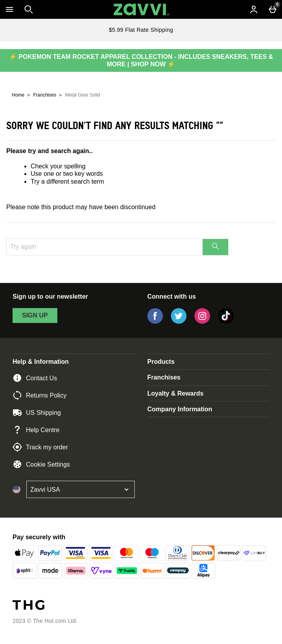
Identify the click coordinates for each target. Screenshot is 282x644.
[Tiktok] (226, 322)
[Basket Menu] (273, 9)
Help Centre (36, 430)
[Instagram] (202, 322)
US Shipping (37, 412)
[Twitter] (179, 322)
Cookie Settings (41, 464)
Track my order (40, 447)
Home (18, 95)
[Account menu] (254, 9)
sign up (35, 315)
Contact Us (35, 378)
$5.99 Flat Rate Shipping (141, 30)
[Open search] (29, 9)
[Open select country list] (81, 489)
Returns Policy (39, 395)
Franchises (45, 95)
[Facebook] (155, 322)
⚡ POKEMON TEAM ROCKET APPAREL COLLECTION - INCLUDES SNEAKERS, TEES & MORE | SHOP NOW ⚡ (141, 60)
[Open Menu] (9, 9)
